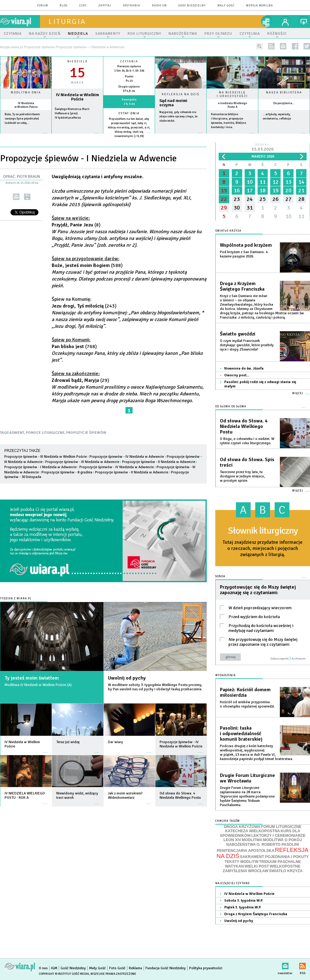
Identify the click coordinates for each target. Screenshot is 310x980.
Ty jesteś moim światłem (32, 678)
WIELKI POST (257, 866)
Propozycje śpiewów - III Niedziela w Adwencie (82, 462)
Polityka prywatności (206, 968)
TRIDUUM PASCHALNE (280, 862)
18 (263, 190)
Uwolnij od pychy (127, 678)
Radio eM (159, 6)
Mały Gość (226, 6)
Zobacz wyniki (280, 659)
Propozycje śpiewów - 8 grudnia (67, 472)
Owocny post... (237, 375)
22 (224, 199)
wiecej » (77, 136)
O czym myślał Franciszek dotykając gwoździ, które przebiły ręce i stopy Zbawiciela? (247, 345)
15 (224, 190)
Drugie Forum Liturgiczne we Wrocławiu (247, 778)
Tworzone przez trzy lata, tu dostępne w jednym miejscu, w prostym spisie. (242, 476)
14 (301, 182)
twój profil (285, 22)
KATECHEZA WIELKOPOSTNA (253, 831)
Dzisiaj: (263, 148)
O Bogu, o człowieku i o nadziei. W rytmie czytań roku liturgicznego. (247, 441)
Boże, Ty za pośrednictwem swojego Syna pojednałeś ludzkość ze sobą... (22, 119)
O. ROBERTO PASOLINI (278, 845)
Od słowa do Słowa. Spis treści (247, 462)
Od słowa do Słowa (231, 407)
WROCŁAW (258, 871)
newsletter (283, 46)
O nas (43, 968)
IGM (54, 968)
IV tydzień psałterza (68, 118)
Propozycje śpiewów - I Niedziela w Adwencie (40, 467)
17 (250, 190)
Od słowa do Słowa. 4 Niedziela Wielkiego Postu (244, 426)
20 (288, 190)
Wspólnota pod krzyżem (246, 245)
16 (237, 190)
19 (276, 190)
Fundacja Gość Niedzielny (166, 968)
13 (288, 182)
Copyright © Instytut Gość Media (64, 974)
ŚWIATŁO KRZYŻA (286, 871)
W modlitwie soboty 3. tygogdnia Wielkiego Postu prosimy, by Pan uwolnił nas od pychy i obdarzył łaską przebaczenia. (155, 687)
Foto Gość (117, 968)
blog (64, 6)
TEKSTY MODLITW (242, 862)
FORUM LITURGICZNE (281, 827)
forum (43, 6)
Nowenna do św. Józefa (244, 368)
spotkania (132, 6)
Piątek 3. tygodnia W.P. (243, 907)
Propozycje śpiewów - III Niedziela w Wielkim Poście (46, 457)
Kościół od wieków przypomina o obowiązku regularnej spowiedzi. (247, 704)
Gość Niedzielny (192, 6)
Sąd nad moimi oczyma (173, 103)
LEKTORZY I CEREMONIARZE (278, 836)
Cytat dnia (129, 113)
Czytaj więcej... (181, 136)
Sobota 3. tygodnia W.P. (244, 901)
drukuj (27, 197)
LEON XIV (232, 840)
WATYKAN (234, 866)
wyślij (16, 197)
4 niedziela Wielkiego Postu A (232, 105)
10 (250, 182)
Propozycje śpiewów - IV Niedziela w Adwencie (127, 457)
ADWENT (17, 433)
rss (271, 46)
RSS (302, 965)
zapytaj (105, 6)
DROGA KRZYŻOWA (242, 827)
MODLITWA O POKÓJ (282, 840)
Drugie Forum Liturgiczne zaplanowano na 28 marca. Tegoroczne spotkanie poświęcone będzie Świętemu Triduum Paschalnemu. (247, 796)
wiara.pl (20, 22)
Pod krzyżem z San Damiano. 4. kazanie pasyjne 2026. (244, 254)
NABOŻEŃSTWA (241, 845)
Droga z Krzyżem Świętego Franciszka (242, 286)
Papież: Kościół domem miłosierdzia (245, 692)
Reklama (135, 968)
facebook (295, 46)
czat (83, 6)
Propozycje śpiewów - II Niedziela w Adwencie (159, 462)
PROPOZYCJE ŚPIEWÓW (86, 433)
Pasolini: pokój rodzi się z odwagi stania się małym (260, 384)
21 (301, 190)
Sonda (220, 576)
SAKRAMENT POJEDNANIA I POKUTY (274, 857)
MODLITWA (252, 840)
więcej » (26, 136)
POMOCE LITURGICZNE (45, 433)
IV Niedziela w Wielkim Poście (26, 105)
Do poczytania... (284, 103)
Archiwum (299, 659)
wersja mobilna (260, 6)
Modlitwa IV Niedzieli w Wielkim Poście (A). (39, 685)
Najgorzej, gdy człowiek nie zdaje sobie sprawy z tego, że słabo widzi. (178, 116)
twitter (307, 46)
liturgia (67, 22)
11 (263, 182)
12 (276, 182)
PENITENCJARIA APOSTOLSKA (246, 851)
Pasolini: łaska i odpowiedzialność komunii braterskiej (241, 734)
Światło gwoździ (238, 334)
